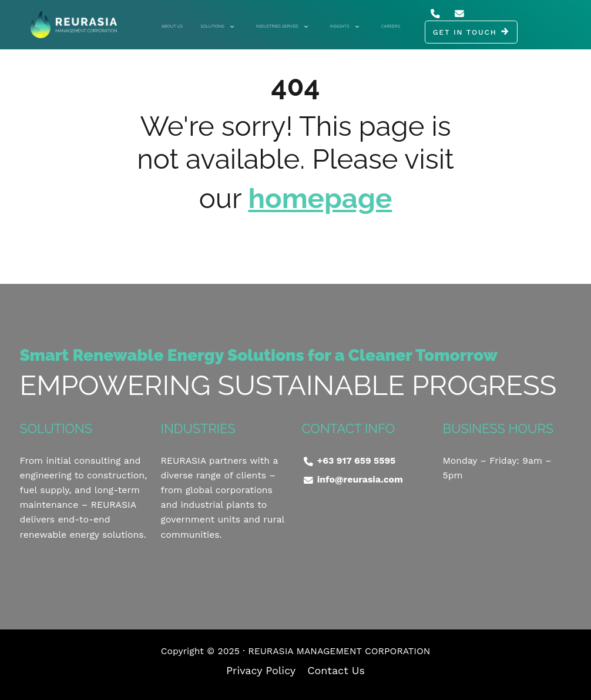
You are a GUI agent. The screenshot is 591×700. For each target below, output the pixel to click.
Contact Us (336, 670)
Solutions (217, 26)
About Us (172, 26)
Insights (344, 26)
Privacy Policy (261, 670)
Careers (391, 26)
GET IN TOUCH (465, 32)
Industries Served (282, 26)
